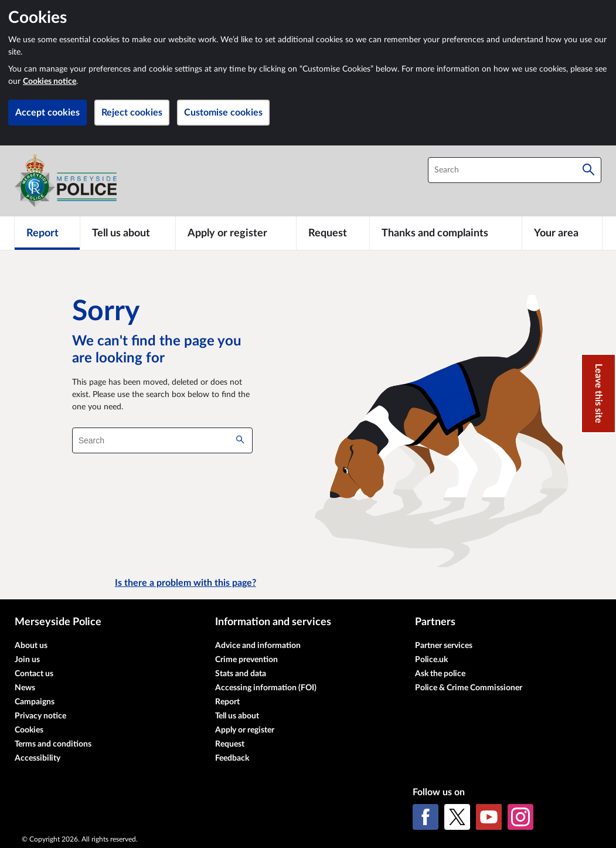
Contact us (34, 674)
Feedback (232, 758)
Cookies (29, 730)
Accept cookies (47, 113)
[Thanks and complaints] (446, 233)
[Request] (333, 233)
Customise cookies (223, 113)
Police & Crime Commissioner (469, 688)
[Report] (47, 233)
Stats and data (241, 674)
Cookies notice (50, 82)
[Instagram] (520, 817)
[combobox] (515, 170)
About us (31, 646)
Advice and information (258, 646)
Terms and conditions (53, 744)
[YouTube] (489, 817)
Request (230, 744)
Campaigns (35, 702)
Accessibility (38, 758)
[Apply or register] (236, 233)
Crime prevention (246, 660)
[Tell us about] (128, 233)
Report (227, 702)
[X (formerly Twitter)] (457, 817)
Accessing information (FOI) (266, 688)
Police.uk (431, 660)
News (25, 688)
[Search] (588, 170)
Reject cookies (132, 113)
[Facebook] (426, 817)
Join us (27, 660)
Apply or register (245, 730)
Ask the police (440, 674)
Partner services (444, 646)
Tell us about (237, 716)
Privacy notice (40, 716)
